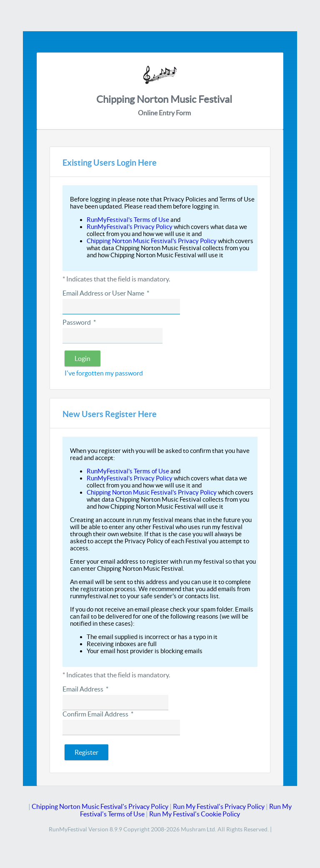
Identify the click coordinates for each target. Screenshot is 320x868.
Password (79, 322)
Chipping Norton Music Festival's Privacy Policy (152, 241)
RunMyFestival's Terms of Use (128, 220)
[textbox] (121, 307)
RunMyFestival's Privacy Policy (130, 227)
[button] (82, 358)
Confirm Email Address (98, 714)
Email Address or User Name (106, 293)
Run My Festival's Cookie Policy (195, 814)
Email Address (85, 689)
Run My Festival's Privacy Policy (219, 806)
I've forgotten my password (104, 373)
